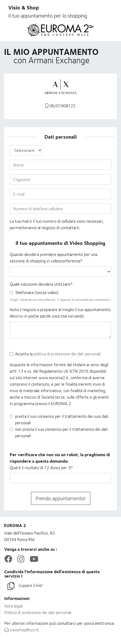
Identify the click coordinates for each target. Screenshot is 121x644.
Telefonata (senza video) (37, 293)
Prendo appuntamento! (61, 498)
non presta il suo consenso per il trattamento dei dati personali (61, 433)
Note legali (13, 606)
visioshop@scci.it (22, 630)
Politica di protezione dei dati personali (38, 613)
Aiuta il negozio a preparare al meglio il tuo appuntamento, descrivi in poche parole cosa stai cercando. (60, 313)
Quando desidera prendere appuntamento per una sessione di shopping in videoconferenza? (53, 258)
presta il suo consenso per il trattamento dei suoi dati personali (62, 420)
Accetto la (58, 354)
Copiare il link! (25, 586)
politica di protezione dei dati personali (67, 354)
